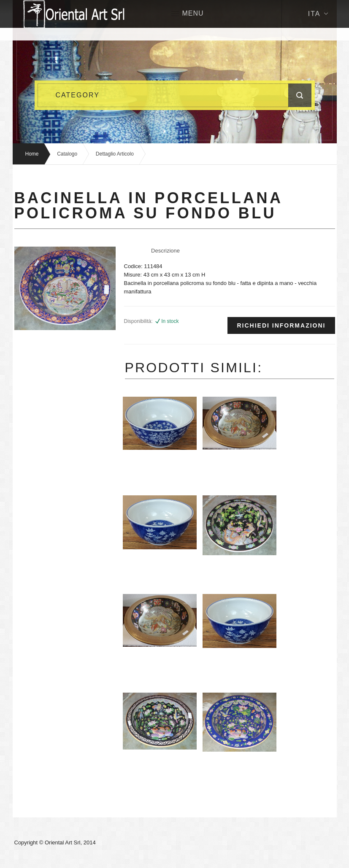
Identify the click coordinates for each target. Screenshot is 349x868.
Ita (318, 14)
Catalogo (67, 154)
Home (32, 154)
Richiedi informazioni (281, 325)
